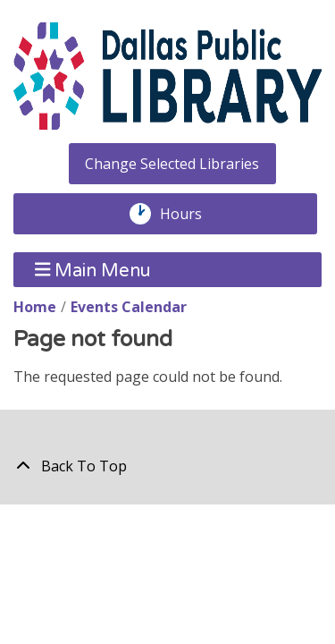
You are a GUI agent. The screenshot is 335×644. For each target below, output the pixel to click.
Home (35, 307)
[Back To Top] (167, 466)
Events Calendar (129, 307)
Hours (190, 214)
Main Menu (93, 270)
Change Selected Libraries (172, 164)
